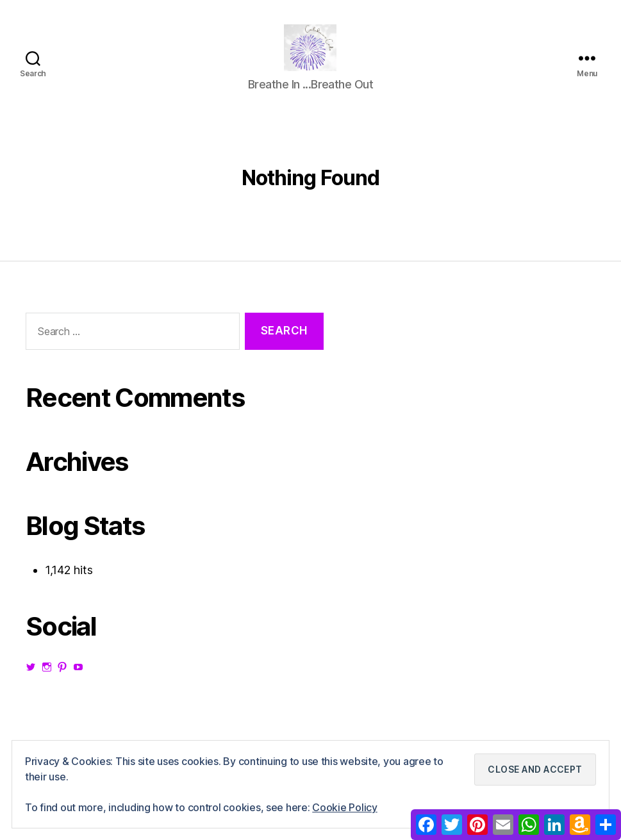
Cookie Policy (345, 807)
